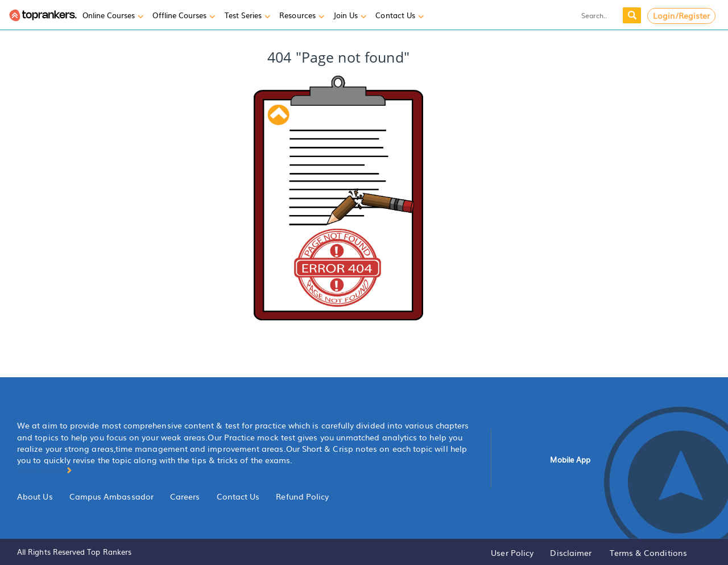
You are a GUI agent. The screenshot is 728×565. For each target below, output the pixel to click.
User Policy (512, 552)
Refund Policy (302, 496)
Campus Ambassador (111, 496)
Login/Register (682, 15)
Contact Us (238, 496)
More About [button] (45, 469)
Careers (185, 496)
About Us (35, 496)
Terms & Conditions (648, 552)
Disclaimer (571, 552)
